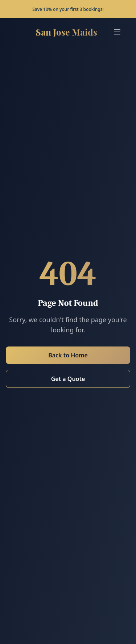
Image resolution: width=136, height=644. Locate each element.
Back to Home (68, 355)
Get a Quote (68, 379)
